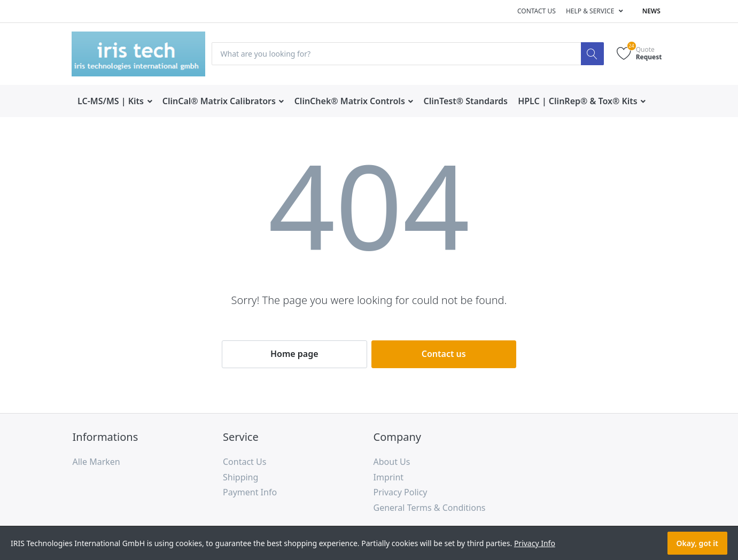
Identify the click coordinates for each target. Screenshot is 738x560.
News (651, 11)
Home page (294, 354)
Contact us (537, 11)
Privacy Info (535, 543)
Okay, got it (697, 543)
